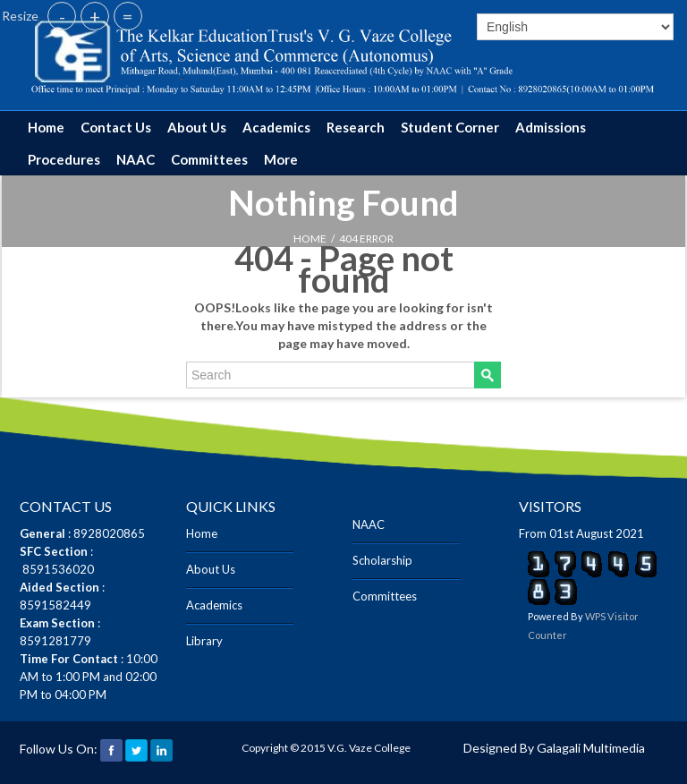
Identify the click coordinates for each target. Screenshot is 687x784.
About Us (197, 127)
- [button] (62, 16)
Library (204, 641)
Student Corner (450, 127)
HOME (310, 239)
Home (46, 127)
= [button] (128, 16)
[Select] (575, 27)
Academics (276, 127)
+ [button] (95, 16)
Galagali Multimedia (591, 748)
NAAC (136, 159)
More (281, 159)
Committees (209, 159)
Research (356, 127)
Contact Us (116, 127)
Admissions (551, 127)
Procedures (64, 159)
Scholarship (382, 560)
